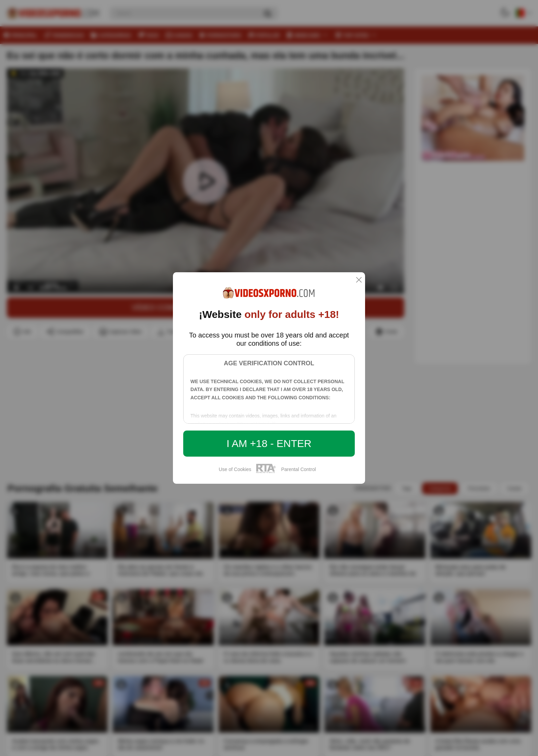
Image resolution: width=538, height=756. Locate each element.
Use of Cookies (235, 469)
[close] (359, 280)
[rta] (266, 472)
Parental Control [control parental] (298, 469)
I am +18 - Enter (269, 443)
